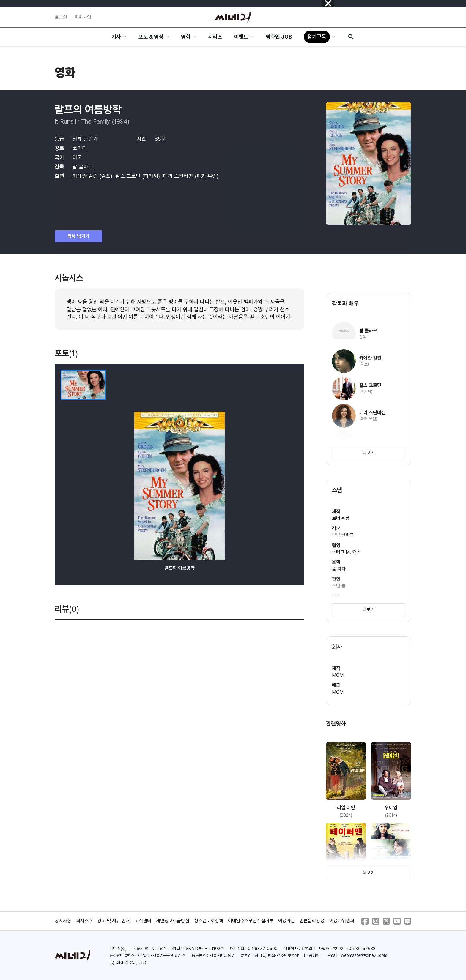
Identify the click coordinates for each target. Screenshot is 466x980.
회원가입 (83, 17)
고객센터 (143, 921)
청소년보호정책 (209, 921)
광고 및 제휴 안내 (114, 921)
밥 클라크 (84, 166)
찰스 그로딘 (129, 176)
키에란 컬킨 (86, 176)
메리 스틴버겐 (179, 176)
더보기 (369, 453)
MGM (338, 675)
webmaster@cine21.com (364, 955)
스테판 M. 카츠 (346, 552)
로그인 (61, 17)
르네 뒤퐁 (341, 518)
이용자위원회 (342, 921)
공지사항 (63, 921)
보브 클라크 (343, 535)
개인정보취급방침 (173, 921)
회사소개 (84, 921)
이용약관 (286, 921)
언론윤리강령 (312, 921)
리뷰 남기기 (78, 236)
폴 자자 (339, 569)
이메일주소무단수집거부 (251, 921)
